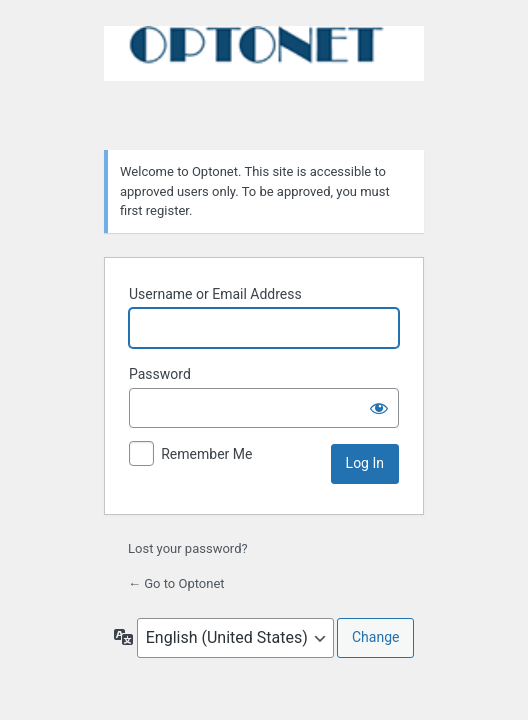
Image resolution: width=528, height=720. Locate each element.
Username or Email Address (215, 294)
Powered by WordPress (264, 76)
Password (160, 374)
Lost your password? (188, 548)
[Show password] (379, 408)
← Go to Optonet (176, 583)
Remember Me (206, 454)
